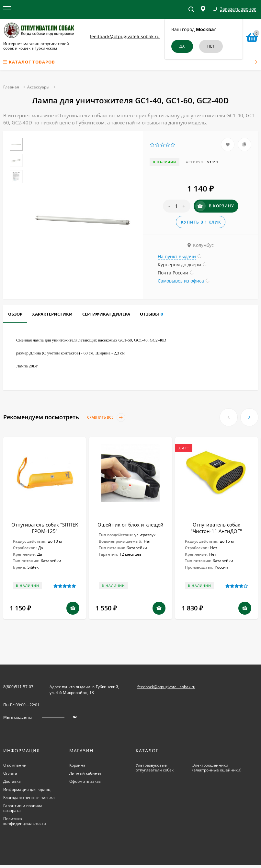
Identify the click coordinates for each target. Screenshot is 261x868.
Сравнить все (106, 417)
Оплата (10, 773)
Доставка (12, 781)
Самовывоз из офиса (181, 281)
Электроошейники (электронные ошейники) (217, 768)
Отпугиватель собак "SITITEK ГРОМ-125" (45, 528)
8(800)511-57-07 (18, 687)
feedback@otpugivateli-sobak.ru (125, 36)
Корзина (77, 765)
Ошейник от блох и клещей (130, 525)
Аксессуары (38, 87)
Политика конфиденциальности (25, 821)
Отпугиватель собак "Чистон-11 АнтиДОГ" (216, 528)
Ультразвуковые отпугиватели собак (155, 768)
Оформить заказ (85, 781)
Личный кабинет (85, 773)
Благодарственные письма (29, 798)
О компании (15, 765)
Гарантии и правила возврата (23, 808)
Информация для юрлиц (27, 789)
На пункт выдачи (177, 256)
